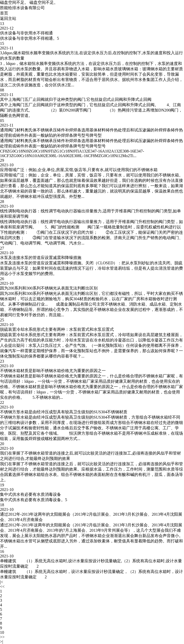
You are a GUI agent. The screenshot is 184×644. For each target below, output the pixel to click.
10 (2, 632)
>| (2, 642)
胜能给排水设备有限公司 (22, 8)
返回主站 (8, 18)
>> (2, 637)
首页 (4, 13)
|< (2, 582)
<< (2, 587)
